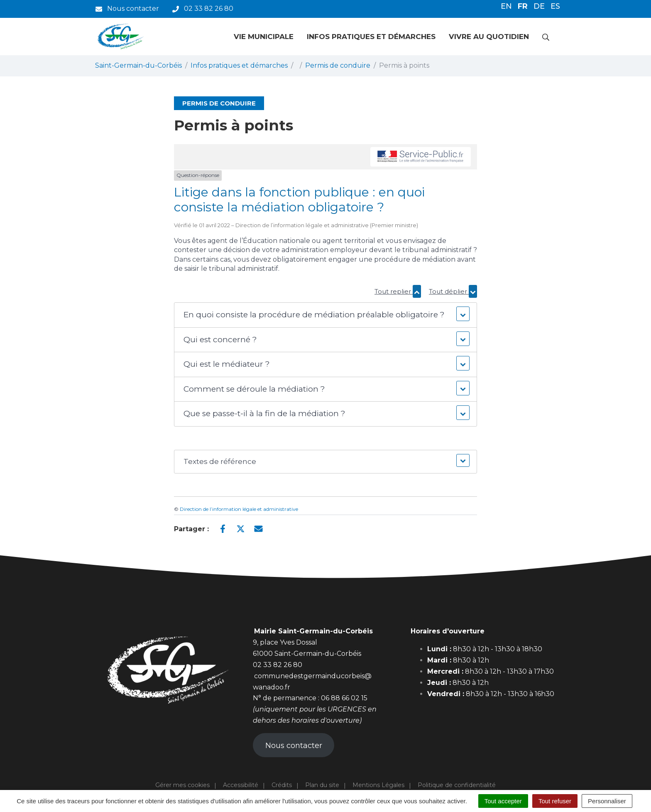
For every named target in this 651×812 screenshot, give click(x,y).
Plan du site (322, 785)
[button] (325, 315)
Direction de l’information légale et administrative (239, 509)
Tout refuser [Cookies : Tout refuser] (555, 801)
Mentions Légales (378, 785)
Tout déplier (453, 291)
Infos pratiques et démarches (371, 37)
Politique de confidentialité (457, 785)
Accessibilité (241, 785)
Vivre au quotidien (489, 37)
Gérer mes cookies (182, 785)
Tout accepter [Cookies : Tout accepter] (503, 801)
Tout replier (398, 291)
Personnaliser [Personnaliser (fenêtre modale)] (607, 801)
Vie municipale (264, 37)
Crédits (282, 785)
